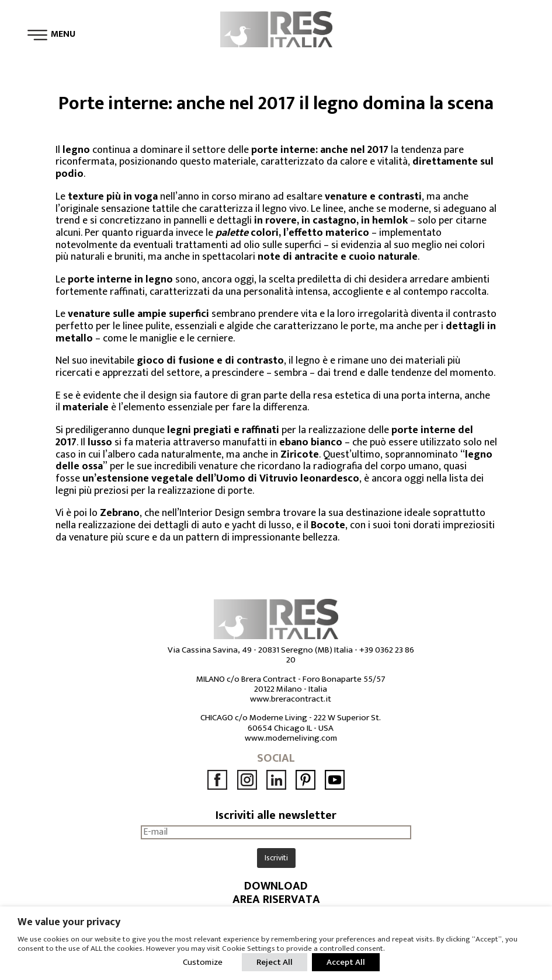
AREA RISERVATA (276, 900)
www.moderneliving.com (291, 738)
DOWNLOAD (276, 886)
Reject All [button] (275, 962)
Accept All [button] (346, 962)
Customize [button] (203, 962)
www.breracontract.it (291, 699)
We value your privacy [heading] (69, 922)
